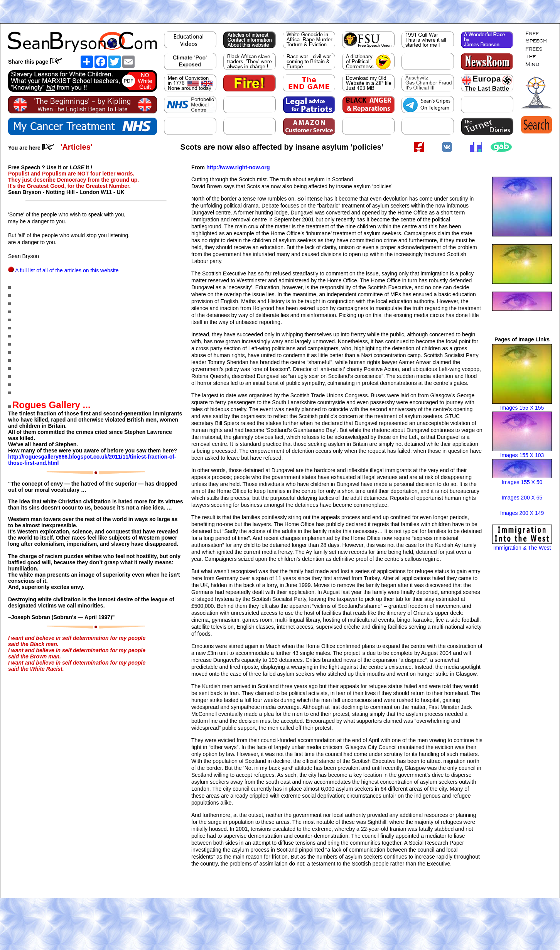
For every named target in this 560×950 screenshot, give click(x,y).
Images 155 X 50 (522, 482)
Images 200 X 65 (522, 498)
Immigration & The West (522, 548)
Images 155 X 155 (522, 408)
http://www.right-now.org (238, 167)
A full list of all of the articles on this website (67, 270)
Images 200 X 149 (522, 513)
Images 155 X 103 (522, 455)
